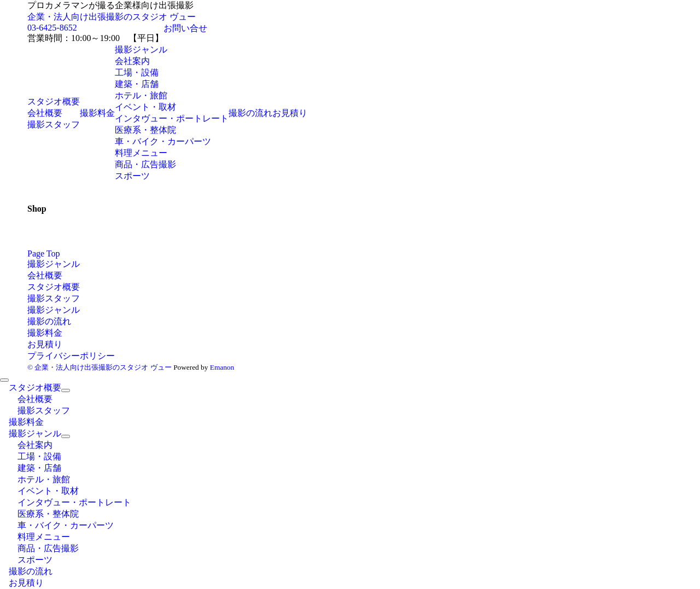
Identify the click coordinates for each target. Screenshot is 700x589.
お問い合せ (185, 28)
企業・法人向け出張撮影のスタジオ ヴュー (112, 17)
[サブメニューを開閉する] (66, 390)
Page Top (43, 253)
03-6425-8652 (52, 28)
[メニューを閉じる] (4, 380)
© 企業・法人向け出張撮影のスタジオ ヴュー (100, 367)
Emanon (222, 367)
